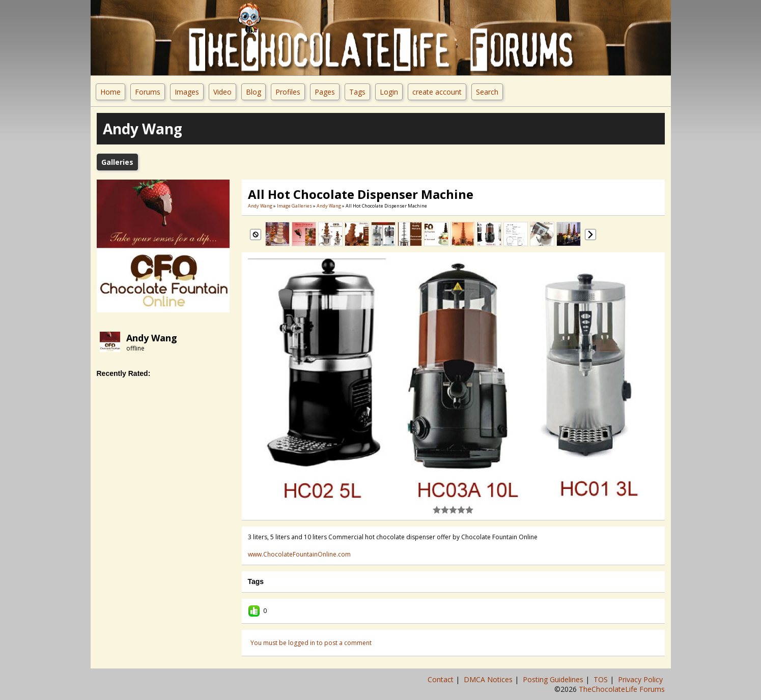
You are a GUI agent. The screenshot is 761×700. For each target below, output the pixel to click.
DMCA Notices (489, 679)
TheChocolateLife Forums (622, 689)
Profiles (288, 92)
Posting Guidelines (554, 679)
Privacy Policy (641, 679)
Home (110, 92)
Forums (148, 92)
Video (222, 92)
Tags (357, 92)
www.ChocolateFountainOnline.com (299, 554)
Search (487, 92)
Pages (325, 92)
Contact (442, 679)
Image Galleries (294, 206)
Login (389, 92)
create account (437, 92)
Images (187, 92)
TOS (602, 679)
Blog (253, 92)
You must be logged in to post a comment (311, 643)
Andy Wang (152, 338)
